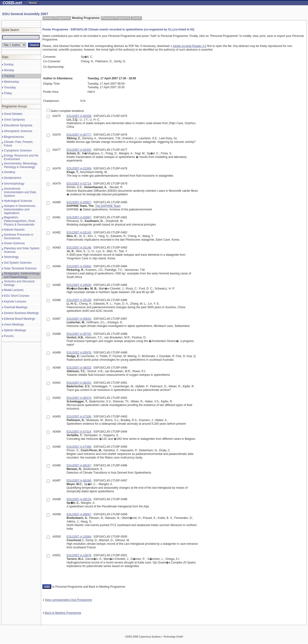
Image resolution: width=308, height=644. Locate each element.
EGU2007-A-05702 (79, 334)
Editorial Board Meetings (20, 319)
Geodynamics (13, 178)
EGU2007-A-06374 (79, 398)
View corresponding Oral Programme (67, 600)
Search (136, 18)
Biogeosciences (14, 137)
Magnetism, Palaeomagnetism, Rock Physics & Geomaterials (19, 221)
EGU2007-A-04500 (79, 285)
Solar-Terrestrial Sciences (20, 268)
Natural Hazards (14, 230)
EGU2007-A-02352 (79, 150)
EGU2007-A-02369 (79, 168)
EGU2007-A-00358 (79, 116)
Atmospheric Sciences (18, 131)
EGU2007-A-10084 (79, 537)
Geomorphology (14, 184)
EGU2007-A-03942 (79, 266)
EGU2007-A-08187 (79, 465)
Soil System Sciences (18, 263)
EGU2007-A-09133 (79, 499)
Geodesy (10, 172)
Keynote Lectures (15, 302)
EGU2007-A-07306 (79, 417)
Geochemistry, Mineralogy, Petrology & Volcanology (21, 165)
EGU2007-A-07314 (79, 432)
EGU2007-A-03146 (79, 248)
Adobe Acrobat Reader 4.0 (189, 46)
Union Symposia (14, 120)
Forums (9, 336)
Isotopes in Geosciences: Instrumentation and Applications (20, 209)
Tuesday (9, 76)
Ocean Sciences (14, 243)
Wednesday (11, 82)
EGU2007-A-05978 (79, 353)
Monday (9, 70)
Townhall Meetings (16, 307)
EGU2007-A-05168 (79, 300)
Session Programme (57, 18)
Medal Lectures (14, 290)
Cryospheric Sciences (18, 151)
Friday (8, 93)
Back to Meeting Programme (62, 613)
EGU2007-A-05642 (79, 319)
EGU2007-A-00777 (79, 135)
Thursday (10, 87)
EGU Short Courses (17, 296)
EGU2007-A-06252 (79, 383)
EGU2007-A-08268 (79, 481)
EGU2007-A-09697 (79, 514)
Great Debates (13, 114)
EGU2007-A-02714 (79, 184)
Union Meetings (14, 325)
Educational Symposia (18, 125)
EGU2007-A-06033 (79, 368)
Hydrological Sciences (18, 201)
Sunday (9, 64)
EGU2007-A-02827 (79, 202)
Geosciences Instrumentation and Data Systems (20, 192)
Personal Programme (116, 18)
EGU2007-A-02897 (79, 217)
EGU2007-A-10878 (79, 555)
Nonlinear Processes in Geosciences (19, 236)
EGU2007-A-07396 (79, 447)
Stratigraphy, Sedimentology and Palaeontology (22, 275)
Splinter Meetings (15, 330)
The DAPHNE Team (108, 206)
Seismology (11, 257)
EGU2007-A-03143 (79, 232)
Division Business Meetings (21, 313)
